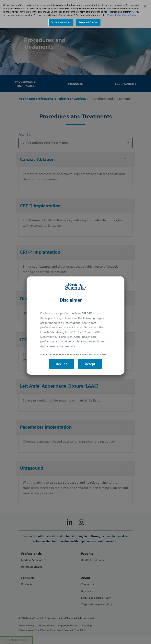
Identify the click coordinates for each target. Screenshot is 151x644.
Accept (90, 364)
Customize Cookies (61, 17)
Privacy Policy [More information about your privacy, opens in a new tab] (114, 10)
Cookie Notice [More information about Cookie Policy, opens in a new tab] (129, 10)
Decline (62, 364)
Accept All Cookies (88, 17)
